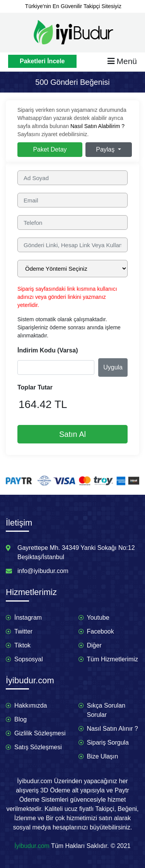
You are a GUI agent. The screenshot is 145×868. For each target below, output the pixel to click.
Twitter (23, 631)
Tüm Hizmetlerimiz (113, 659)
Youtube (98, 618)
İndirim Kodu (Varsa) (48, 350)
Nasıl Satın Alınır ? (113, 729)
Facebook (101, 631)
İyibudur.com (32, 846)
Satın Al (72, 434)
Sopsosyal (29, 659)
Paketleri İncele (42, 61)
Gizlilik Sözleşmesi (40, 733)
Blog (20, 719)
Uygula (113, 367)
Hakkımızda (31, 705)
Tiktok (22, 645)
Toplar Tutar (35, 387)
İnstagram (28, 618)
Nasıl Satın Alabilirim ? (97, 126)
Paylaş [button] (106, 149)
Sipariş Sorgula (108, 742)
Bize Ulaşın (103, 756)
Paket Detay (50, 149)
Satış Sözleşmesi (38, 747)
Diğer (94, 645)
